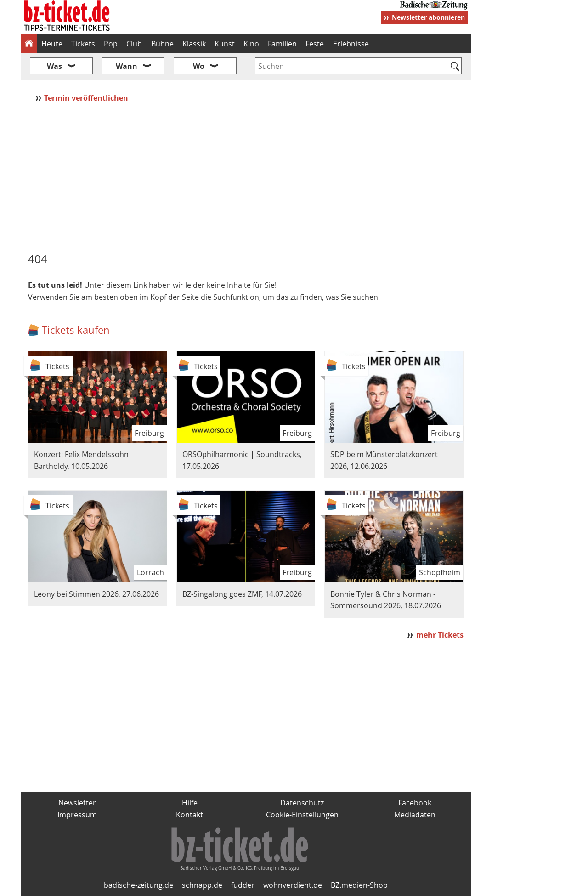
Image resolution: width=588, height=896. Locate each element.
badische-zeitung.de (139, 885)
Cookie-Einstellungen (302, 815)
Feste (315, 44)
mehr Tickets (440, 635)
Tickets (83, 44)
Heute (52, 44)
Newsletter (77, 803)
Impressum (77, 815)
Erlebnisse (351, 44)
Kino (251, 44)
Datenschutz (302, 803)
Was (54, 66)
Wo (199, 66)
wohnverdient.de (293, 885)
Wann (127, 66)
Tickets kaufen (76, 330)
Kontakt (189, 815)
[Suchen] (455, 67)
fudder (243, 885)
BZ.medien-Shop (359, 885)
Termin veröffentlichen (87, 98)
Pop (111, 44)
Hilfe (190, 803)
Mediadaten (415, 815)
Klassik (194, 44)
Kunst (225, 44)
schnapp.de (202, 885)
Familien (282, 44)
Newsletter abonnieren (428, 17)
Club (134, 44)
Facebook (415, 803)
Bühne (162, 44)
